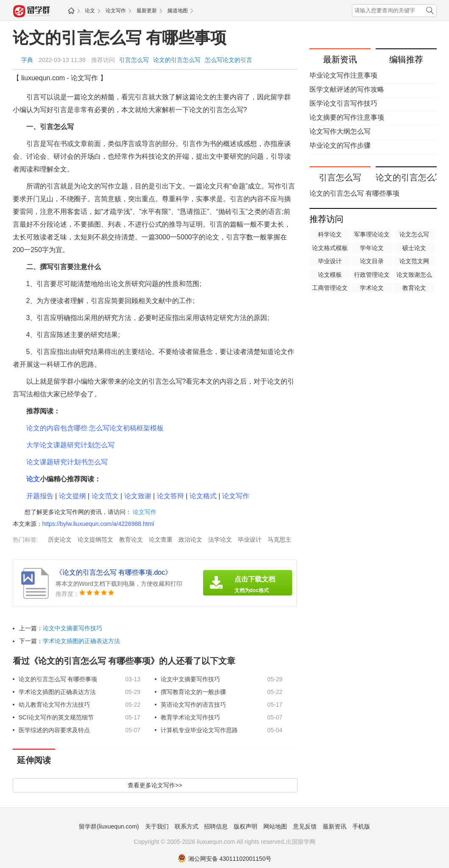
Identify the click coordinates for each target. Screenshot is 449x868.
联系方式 (187, 826)
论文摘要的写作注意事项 (347, 117)
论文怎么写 (414, 234)
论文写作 (116, 11)
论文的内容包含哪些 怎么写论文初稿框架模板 (95, 428)
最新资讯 (335, 826)
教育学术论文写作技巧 (190, 717)
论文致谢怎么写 (414, 275)
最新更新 (147, 11)
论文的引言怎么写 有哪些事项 (120, 38)
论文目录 (372, 261)
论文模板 (330, 275)
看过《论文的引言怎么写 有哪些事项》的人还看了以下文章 (124, 661)
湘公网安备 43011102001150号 (225, 859)
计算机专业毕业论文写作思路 (199, 730)
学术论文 (372, 288)
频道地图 (178, 11)
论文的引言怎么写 (177, 60)
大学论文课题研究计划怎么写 (70, 445)
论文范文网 (414, 261)
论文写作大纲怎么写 (340, 131)
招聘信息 (216, 826)
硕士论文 (414, 248)
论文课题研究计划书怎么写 (67, 462)
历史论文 (60, 539)
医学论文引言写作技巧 (343, 103)
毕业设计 (250, 539)
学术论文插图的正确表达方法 (81, 641)
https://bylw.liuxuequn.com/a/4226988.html (98, 524)
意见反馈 (305, 826)
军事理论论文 (372, 234)
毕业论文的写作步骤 (340, 145)
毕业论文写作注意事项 (343, 75)
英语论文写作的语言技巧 (193, 705)
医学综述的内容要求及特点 (54, 730)
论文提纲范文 (95, 539)
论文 (90, 11)
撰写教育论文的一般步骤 (193, 692)
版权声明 (245, 826)
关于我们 (157, 826)
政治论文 (190, 539)
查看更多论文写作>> (155, 785)
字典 (27, 60)
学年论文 (372, 248)
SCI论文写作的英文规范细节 (56, 717)
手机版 (361, 826)
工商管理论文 (330, 288)
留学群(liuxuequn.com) (109, 826)
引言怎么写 (134, 60)
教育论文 (131, 539)
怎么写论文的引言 (229, 60)
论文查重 (161, 539)
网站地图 (275, 826)
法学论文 (220, 539)
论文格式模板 (330, 248)
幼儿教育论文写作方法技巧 (54, 705)
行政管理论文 (372, 275)
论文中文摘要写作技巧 (73, 628)
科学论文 (330, 234)
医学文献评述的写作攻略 (347, 89)
